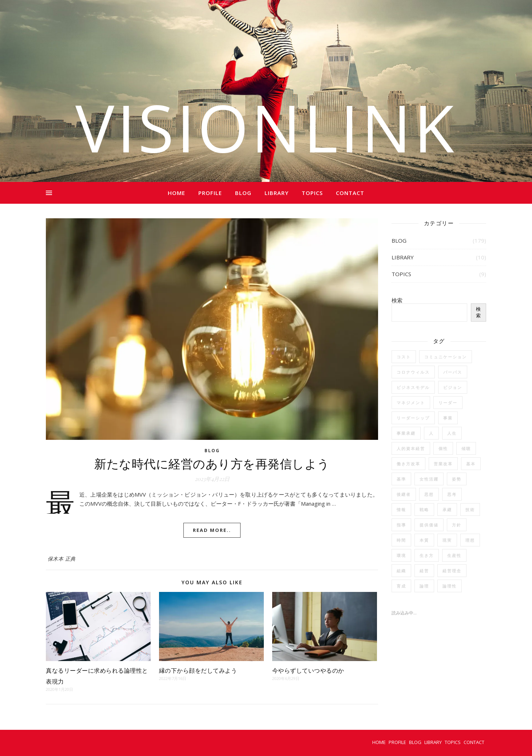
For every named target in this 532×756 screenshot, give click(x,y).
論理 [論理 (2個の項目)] (424, 586)
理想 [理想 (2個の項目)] (470, 540)
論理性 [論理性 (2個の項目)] (450, 586)
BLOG (243, 193)
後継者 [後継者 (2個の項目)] (404, 494)
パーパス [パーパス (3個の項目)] (453, 372)
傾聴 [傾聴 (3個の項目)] (466, 448)
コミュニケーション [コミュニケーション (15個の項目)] (446, 357)
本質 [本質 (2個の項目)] (424, 540)
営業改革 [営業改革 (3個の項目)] (443, 464)
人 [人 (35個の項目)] (431, 433)
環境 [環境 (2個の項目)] (401, 555)
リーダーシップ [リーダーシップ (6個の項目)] (413, 418)
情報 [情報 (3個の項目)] (401, 510)
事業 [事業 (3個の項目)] (448, 418)
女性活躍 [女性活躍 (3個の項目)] (429, 479)
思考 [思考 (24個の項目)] (452, 494)
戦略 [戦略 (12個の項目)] (424, 510)
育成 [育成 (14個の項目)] (401, 586)
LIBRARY (277, 193)
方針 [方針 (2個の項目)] (457, 525)
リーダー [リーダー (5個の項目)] (448, 403)
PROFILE (210, 193)
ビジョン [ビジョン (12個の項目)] (453, 387)
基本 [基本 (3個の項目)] (471, 464)
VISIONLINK (266, 127)
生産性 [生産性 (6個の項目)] (454, 555)
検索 (397, 300)
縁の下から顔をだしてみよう (199, 670)
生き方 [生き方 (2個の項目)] (427, 555)
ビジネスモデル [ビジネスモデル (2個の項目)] (413, 387)
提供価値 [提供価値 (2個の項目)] (429, 525)
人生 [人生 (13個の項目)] (452, 433)
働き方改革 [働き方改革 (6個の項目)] (408, 464)
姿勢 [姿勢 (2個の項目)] (457, 479)
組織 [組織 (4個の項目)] (401, 571)
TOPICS (312, 193)
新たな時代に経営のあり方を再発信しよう (212, 463)
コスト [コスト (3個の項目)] (404, 357)
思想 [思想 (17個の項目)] (429, 494)
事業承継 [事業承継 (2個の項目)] (406, 433)
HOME (176, 193)
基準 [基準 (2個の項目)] (401, 479)
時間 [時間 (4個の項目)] (401, 540)
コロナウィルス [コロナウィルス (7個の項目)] (413, 372)
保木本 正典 (62, 559)
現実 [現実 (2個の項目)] (447, 540)
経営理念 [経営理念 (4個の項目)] (452, 571)
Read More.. (212, 530)
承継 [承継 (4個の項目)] (447, 510)
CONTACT (350, 193)
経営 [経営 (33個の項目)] (424, 571)
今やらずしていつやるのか (308, 670)
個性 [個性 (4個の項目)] (443, 448)
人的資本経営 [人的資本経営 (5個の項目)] (411, 448)
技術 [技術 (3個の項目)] (470, 510)
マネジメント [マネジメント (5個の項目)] (411, 403)
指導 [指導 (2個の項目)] (401, 525)
